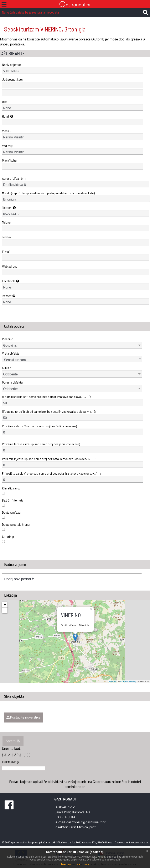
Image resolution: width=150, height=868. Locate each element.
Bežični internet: (12, 500)
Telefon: (9, 208)
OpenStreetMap (128, 681)
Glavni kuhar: (10, 160)
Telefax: (7, 237)
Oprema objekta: (13, 382)
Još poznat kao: (12, 79)
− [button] (5, 610)
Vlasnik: (7, 131)
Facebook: (11, 281)
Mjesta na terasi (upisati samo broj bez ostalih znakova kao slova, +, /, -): (49, 411)
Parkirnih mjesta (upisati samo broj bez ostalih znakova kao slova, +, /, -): (49, 459)
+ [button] (5, 605)
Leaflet (113, 681)
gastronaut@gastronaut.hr (86, 822)
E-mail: (7, 251)
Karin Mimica (78, 827)
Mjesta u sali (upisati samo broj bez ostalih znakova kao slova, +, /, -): (46, 397)
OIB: (4, 102)
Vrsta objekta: (11, 353)
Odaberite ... (12, 374)
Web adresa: (10, 266)
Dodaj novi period (19, 579)
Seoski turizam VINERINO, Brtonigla (45, 29)
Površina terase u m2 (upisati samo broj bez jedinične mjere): (41, 444)
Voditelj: (7, 146)
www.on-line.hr (140, 843)
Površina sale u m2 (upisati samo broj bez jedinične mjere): (40, 426)
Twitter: (9, 296)
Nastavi (66, 864)
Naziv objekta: (11, 65)
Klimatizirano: (11, 488)
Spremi (13, 741)
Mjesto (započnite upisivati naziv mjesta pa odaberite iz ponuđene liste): (49, 193)
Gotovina (10, 346)
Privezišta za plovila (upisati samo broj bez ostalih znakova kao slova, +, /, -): (52, 473)
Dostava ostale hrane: (16, 524)
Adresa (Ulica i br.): (14, 178)
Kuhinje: (7, 368)
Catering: (8, 536)
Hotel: (8, 116)
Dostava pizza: (12, 512)
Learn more (82, 864)
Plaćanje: (8, 339)
